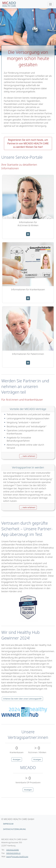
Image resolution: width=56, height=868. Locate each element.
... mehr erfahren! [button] (28, 456)
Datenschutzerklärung (14, 829)
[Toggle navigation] (50, 4)
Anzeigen (17, 759)
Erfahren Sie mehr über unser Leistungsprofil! (22, 699)
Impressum (8, 824)
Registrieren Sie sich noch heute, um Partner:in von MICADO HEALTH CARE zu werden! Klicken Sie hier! (28, 143)
